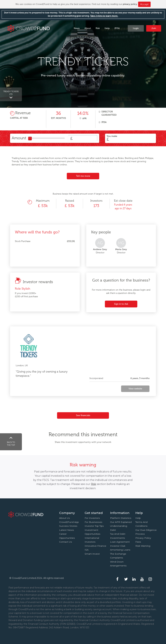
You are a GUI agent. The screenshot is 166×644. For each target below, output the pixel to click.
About (88, 28)
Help (107, 28)
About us (65, 518)
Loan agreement (120, 542)
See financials (83, 415)
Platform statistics (121, 518)
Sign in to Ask (121, 304)
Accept (144, 4)
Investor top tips (94, 526)
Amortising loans (120, 550)
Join (154, 28)
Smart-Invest (92, 554)
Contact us (66, 542)
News (77, 28)
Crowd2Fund (29, 28)
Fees (138, 542)
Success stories (68, 526)
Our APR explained (121, 522)
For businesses (93, 522)
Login (136, 28)
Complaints (117, 558)
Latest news (67, 530)
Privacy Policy (143, 538)
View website (135, 389)
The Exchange (118, 554)
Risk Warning (143, 546)
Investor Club (118, 546)
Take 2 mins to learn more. (104, 16)
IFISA (117, 28)
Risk (98, 28)
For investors (92, 518)
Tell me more (83, 176)
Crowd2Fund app (69, 522)
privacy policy (130, 4)
